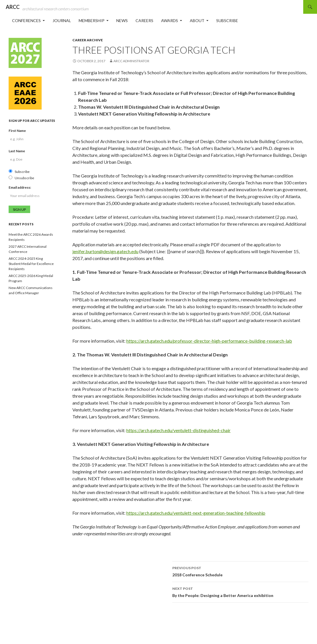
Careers (144, 21)
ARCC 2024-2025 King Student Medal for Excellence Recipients (31, 264)
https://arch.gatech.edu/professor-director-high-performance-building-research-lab (209, 341)
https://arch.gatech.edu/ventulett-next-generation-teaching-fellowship (196, 513)
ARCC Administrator (131, 61)
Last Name (17, 151)
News (122, 21)
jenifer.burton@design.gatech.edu (105, 251)
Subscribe (227, 21)
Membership (92, 21)
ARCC (13, 7)
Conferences (26, 21)
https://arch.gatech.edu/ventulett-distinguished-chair (178, 430)
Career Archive (88, 40)
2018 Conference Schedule (240, 571)
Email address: (20, 187)
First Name (17, 131)
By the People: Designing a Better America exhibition (240, 592)
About (197, 21)
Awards (170, 21)
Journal (62, 21)
